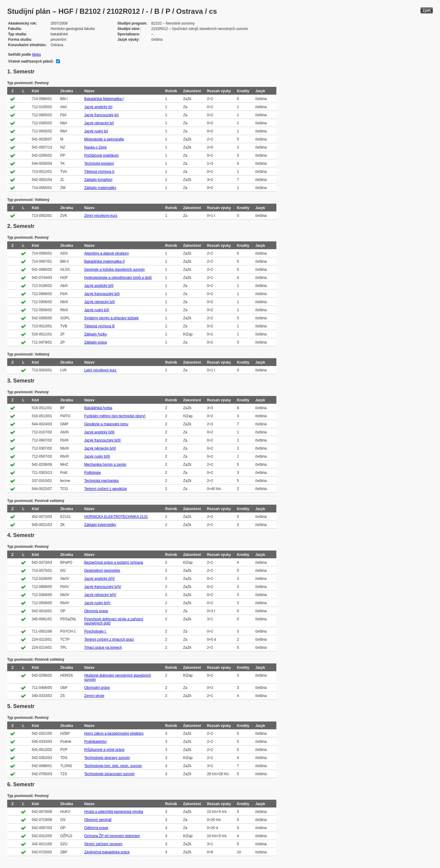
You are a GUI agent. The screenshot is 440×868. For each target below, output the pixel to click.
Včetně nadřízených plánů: (31, 61)
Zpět (427, 10)
